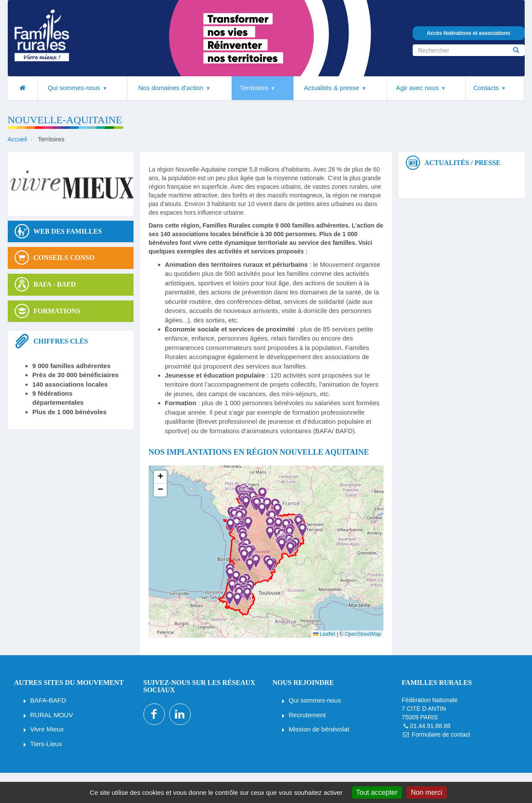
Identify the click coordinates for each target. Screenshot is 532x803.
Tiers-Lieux (46, 744)
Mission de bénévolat (319, 729)
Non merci (427, 792)
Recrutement (307, 715)
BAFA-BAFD (48, 700)
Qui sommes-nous (315, 700)
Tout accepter (377, 792)
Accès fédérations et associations (468, 33)
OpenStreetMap (363, 634)
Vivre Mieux (47, 729)
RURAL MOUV (51, 715)
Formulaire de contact (441, 734)
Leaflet (324, 634)
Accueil (17, 139)
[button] (241, 556)
